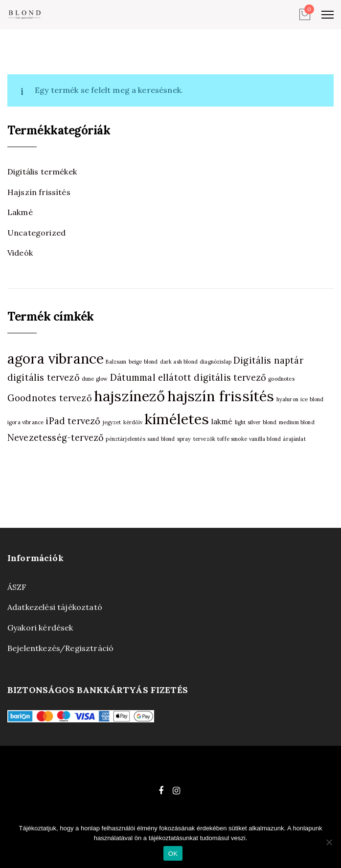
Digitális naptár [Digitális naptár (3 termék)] (268, 360)
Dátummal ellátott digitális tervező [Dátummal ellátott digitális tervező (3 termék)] (188, 378)
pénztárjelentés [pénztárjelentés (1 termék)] (125, 439)
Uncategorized (36, 233)
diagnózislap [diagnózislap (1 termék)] (216, 362)
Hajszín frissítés (39, 192)
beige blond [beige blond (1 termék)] (143, 362)
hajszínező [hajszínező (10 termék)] (130, 396)
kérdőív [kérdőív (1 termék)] (133, 422)
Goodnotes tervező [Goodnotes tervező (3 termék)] (50, 398)
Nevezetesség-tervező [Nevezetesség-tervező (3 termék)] (56, 438)
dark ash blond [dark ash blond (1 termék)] (179, 362)
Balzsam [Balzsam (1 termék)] (116, 362)
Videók (20, 253)
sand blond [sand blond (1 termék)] (161, 439)
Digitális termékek (42, 172)
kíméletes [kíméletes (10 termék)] (177, 419)
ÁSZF (17, 587)
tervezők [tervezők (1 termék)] (204, 439)
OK (173, 854)
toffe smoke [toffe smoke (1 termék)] (232, 439)
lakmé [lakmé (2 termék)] (222, 422)
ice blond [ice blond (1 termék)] (312, 399)
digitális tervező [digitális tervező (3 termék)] (44, 378)
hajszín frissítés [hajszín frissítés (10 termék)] (221, 396)
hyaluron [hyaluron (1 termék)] (287, 399)
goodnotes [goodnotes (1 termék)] (281, 379)
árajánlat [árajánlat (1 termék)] (294, 439)
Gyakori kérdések (40, 628)
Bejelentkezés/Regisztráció (60, 648)
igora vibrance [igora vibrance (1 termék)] (25, 422)
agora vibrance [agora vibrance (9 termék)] (56, 359)
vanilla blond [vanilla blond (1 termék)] (265, 439)
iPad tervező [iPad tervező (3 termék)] (73, 421)
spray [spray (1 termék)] (184, 439)
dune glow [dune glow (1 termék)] (95, 379)
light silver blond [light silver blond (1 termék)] (256, 422)
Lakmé (20, 212)
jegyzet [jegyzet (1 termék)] (112, 422)
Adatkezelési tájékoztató (55, 607)
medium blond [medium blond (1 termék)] (297, 422)
